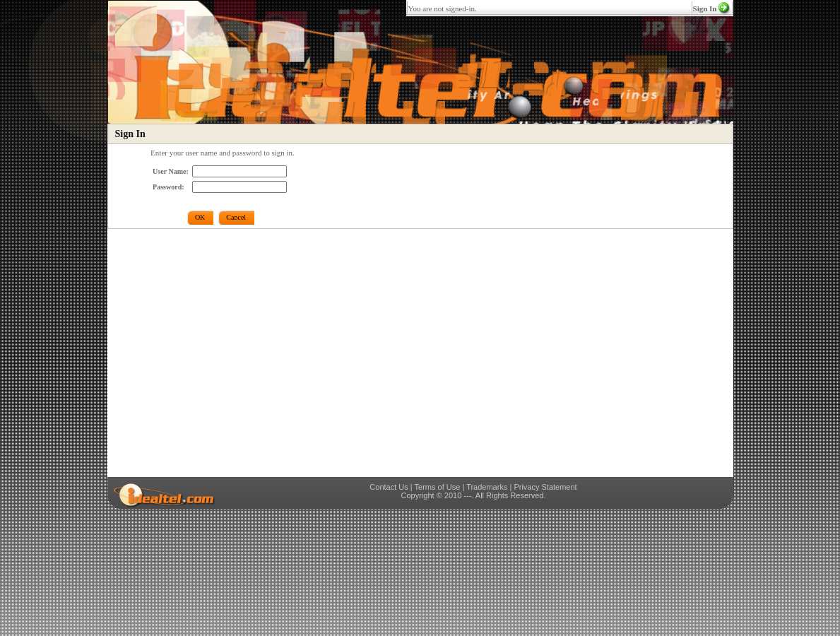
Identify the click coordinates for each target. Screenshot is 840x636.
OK (200, 217)
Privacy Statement (545, 487)
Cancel (236, 217)
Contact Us (389, 487)
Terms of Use (438, 487)
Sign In (705, 8)
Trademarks (487, 487)
